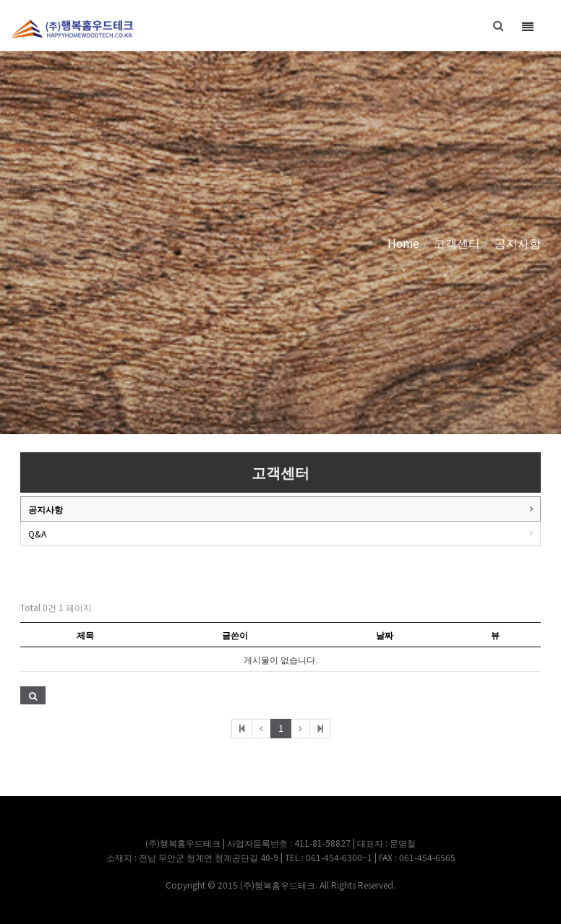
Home (403, 243)
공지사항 (46, 509)
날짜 (385, 635)
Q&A (37, 534)
